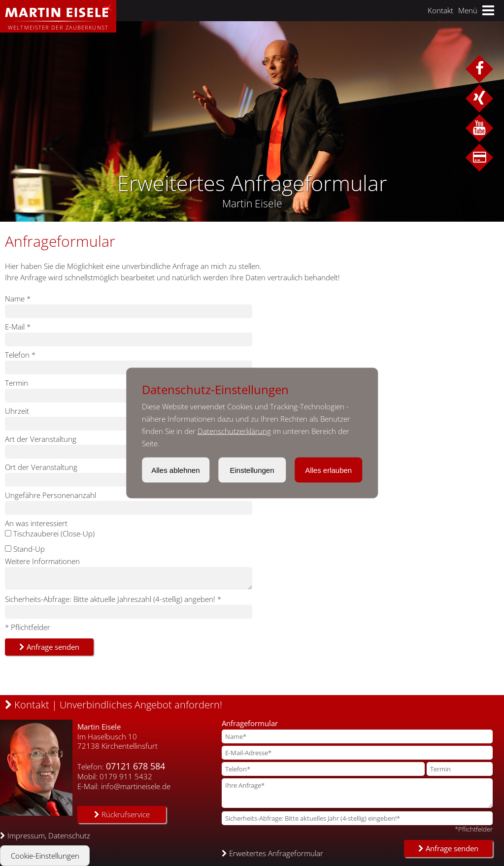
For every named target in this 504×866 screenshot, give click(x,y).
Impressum (26, 835)
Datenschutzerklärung (234, 431)
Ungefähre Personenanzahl (50, 495)
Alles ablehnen (175, 470)
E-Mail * (18, 327)
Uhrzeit (17, 411)
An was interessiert (36, 523)
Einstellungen (252, 470)
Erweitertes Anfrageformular (272, 853)
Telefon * (20, 355)
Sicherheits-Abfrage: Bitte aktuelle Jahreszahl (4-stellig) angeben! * (113, 599)
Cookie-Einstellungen (45, 856)
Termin (17, 383)
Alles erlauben (328, 470)
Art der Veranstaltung (41, 439)
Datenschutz (69, 835)
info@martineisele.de (136, 786)
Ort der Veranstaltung (41, 467)
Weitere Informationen (42, 561)
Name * (18, 299)
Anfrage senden (49, 647)
